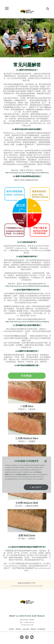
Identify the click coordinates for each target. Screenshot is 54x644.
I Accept (36, 487)
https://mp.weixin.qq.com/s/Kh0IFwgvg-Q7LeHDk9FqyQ (27, 173)
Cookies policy (22, 474)
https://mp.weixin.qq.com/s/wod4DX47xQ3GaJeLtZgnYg (27, 286)
